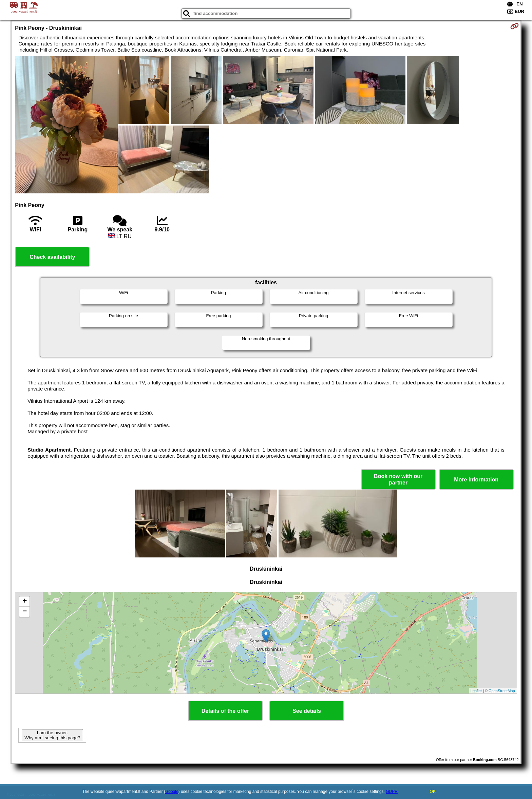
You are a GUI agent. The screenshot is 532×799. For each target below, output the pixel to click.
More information (476, 480)
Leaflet (476, 691)
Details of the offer (225, 711)
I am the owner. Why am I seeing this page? (52, 735)
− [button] (25, 612)
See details (307, 711)
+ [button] (25, 602)
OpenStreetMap (502, 691)
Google (172, 792)
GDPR (392, 792)
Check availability (52, 257)
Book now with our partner (398, 479)
